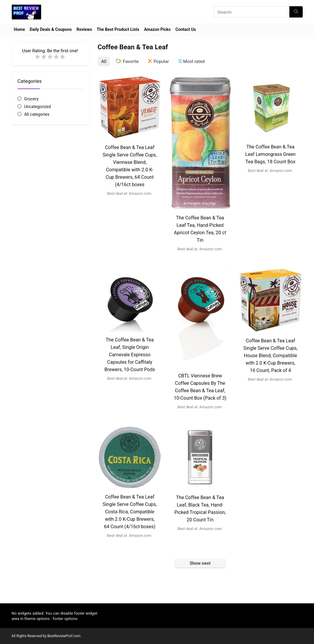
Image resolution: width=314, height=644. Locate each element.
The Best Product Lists (118, 29)
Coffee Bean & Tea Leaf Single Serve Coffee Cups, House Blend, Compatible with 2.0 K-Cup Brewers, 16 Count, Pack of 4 (270, 356)
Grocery (31, 99)
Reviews (84, 29)
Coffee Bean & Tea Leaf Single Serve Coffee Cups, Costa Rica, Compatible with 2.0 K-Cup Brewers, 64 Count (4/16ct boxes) (130, 512)
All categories (37, 114)
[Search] (296, 12)
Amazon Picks (157, 29)
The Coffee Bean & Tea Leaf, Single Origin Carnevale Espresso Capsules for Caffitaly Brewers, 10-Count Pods (130, 355)
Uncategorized (37, 107)
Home (19, 29)
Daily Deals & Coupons (51, 29)
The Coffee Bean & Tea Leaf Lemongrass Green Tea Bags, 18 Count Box (270, 154)
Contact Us (186, 29)
